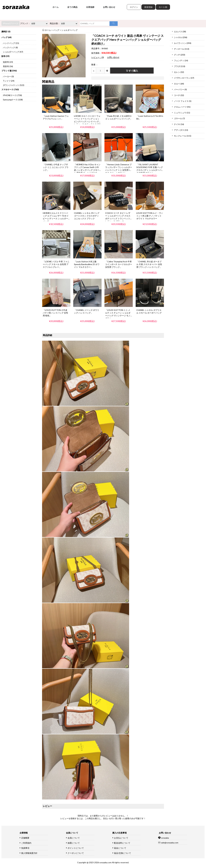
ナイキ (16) (179, 124)
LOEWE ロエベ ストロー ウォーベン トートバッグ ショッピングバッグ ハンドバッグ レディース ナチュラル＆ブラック (87, 121)
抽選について (74, 843)
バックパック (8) (10, 47)
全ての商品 (72, 7)
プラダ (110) (180, 66)
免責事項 (25, 848)
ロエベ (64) (179, 84)
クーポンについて (76, 853)
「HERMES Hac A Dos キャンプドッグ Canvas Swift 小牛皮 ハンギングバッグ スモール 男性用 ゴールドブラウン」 (87, 170)
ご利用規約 (26, 843)
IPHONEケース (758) (12, 95)
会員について (74, 838)
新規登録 (148, 7)
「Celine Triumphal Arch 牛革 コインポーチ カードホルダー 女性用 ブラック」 (119, 264)
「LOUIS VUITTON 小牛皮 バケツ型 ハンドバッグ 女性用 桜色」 (55, 313)
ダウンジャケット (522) (14, 85)
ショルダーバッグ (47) (13, 52)
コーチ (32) (179, 95)
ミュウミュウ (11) (182, 113)
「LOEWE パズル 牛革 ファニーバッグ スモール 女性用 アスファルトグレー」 (56, 264)
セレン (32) (179, 72)
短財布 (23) (8, 62)
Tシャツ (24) (9, 81)
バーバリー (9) (180, 89)
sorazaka (165, 838)
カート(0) (163, 7)
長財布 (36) (8, 66)
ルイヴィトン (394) (183, 43)
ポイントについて (76, 848)
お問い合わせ (109, 7)
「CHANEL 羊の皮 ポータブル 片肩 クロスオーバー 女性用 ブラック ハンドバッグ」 (149, 264)
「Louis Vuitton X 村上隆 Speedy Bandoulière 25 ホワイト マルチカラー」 (87, 264)
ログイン (134, 7)
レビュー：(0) (98, 57)
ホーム (56, 7)
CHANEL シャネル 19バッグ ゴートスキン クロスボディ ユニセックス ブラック (87, 216)
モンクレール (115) (183, 136)
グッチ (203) (180, 55)
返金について (120, 848)
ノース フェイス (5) (183, 101)
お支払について (121, 838)
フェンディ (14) (181, 60)
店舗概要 (25, 838)
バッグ (56, 30)
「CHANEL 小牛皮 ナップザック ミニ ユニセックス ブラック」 (56, 167)
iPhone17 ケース (11, 23)
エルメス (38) (180, 32)
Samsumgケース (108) (13, 100)
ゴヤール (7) (179, 118)
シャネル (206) (181, 37)
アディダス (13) (181, 130)
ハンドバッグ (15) (11, 43)
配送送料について (122, 843)
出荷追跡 (90, 7)
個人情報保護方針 (29, 853)
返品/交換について (123, 853)
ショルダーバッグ (69, 30)
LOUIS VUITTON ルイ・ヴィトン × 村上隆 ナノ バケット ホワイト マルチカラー (150, 216)
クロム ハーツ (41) (182, 107)
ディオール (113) (182, 49)
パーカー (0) (8, 76)
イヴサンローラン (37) (184, 78)
